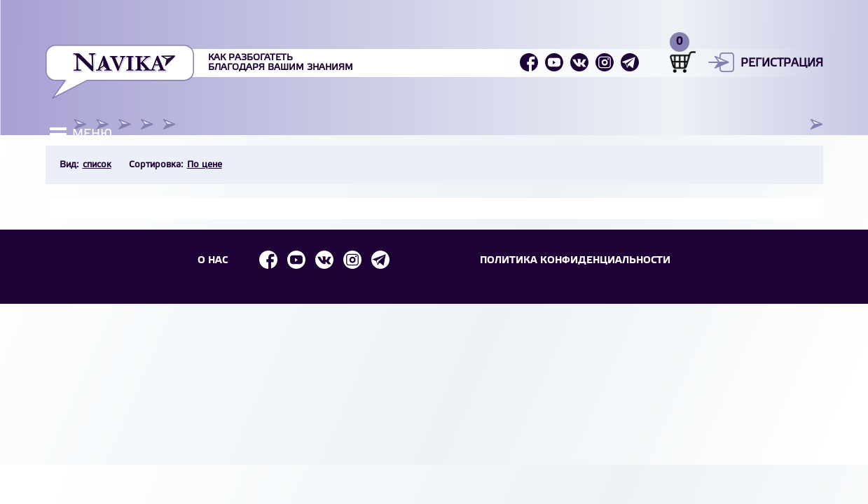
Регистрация (782, 63)
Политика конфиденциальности (575, 261)
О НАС (213, 261)
